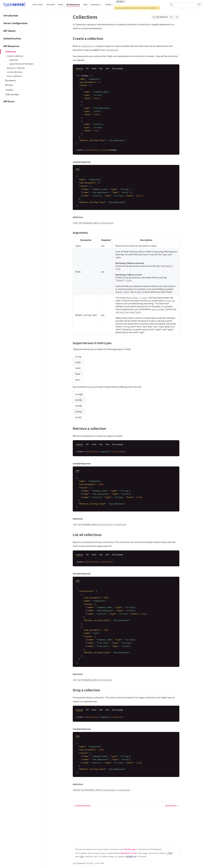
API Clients (10, 31)
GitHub (110, 4)
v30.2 (157, 8)
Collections (11, 52)
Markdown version (129, 853)
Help (85, 4)
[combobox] (186, 5)
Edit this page (130, 849)
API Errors (9, 101)
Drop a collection (14, 76)
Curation (9, 90)
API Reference (73, 4)
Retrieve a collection (16, 68)
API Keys (9, 85)
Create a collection (15, 56)
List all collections (15, 72)
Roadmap (96, 4)
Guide (61, 4)
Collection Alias (12, 94)
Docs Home (38, 4)
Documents (11, 80)
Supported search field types (21, 64)
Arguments (14, 60)
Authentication (12, 39)
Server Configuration (15, 23)
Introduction (11, 16)
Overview (50, 4)
